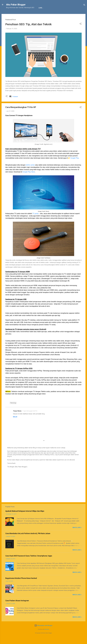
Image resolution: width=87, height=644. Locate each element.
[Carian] (84, 5)
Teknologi (13, 409)
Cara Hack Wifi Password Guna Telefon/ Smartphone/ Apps (29, 562)
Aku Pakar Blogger (16, 5)
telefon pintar (30, 171)
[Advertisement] (43, 490)
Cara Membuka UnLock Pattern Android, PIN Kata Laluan (28, 539)
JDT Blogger (38, 14)
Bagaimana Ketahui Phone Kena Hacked (21, 584)
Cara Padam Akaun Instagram (17, 606)
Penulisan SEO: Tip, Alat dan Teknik (28, 30)
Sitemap (49, 14)
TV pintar (35, 219)
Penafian (26, 14)
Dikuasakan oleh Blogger (43, 631)
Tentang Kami (13, 14)
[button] (80, 30)
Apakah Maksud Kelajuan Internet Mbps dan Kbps (25, 517)
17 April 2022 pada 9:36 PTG (30, 417)
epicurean (47, 635)
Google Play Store (29, 178)
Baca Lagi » (77, 533)
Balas (15, 423)
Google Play (75, 164)
